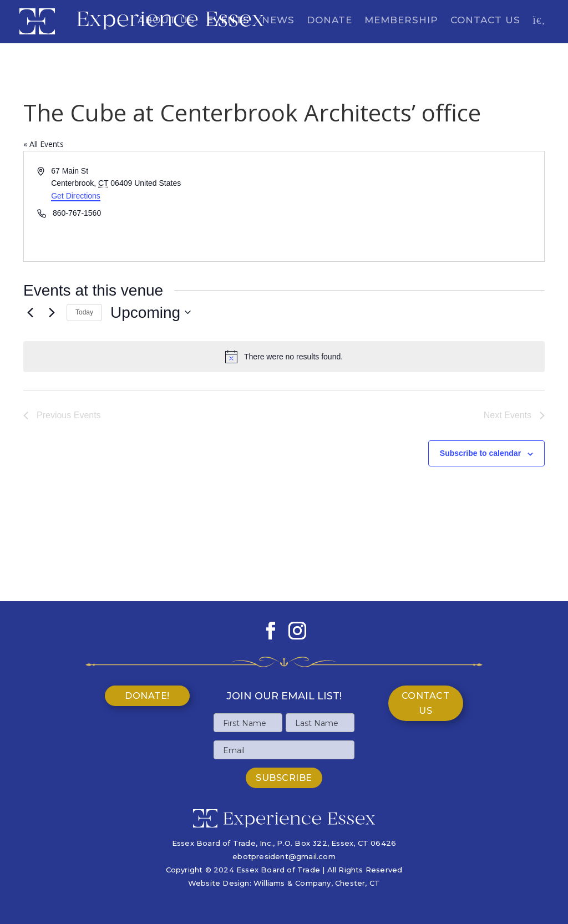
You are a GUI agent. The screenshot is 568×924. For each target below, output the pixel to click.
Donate (329, 21)
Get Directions (76, 196)
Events (228, 21)
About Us (166, 21)
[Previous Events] (30, 312)
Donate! (147, 696)
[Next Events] (52, 312)
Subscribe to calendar (480, 453)
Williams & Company (292, 883)
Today (84, 312)
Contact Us (485, 21)
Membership (401, 21)
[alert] (284, 357)
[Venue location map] (413, 206)
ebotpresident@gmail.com (284, 856)
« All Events (44, 144)
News (278, 21)
